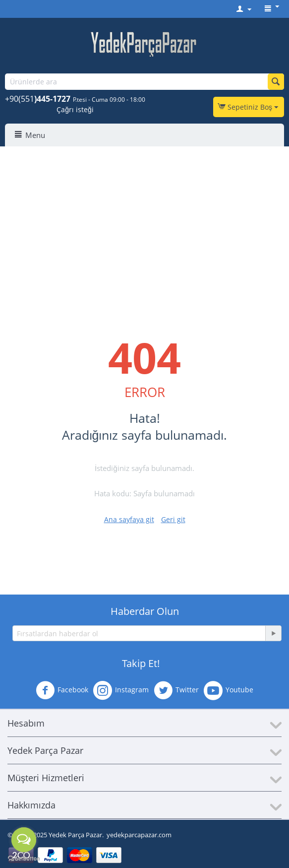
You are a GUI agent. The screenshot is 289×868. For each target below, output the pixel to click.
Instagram (121, 690)
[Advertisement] (144, 221)
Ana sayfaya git (129, 519)
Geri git (173, 519)
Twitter (176, 690)
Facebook (62, 690)
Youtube (229, 690)
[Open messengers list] (24, 840)
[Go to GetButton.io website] (24, 858)
